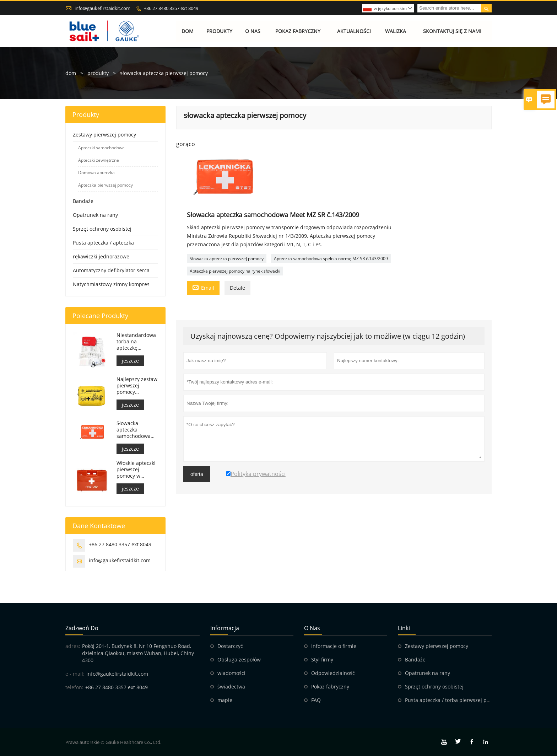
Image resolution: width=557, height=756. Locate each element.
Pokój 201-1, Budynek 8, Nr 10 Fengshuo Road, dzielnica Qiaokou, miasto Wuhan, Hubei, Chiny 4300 (138, 653)
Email (203, 287)
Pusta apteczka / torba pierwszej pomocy (453, 700)
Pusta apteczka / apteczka (103, 243)
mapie (225, 700)
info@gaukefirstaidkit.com (102, 8)
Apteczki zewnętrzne (99, 160)
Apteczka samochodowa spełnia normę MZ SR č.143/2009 (331, 259)
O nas (253, 31)
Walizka (396, 31)
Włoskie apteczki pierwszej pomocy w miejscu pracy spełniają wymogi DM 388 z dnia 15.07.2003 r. (137, 470)
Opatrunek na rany (95, 215)
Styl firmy (322, 660)
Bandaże (83, 201)
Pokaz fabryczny (298, 31)
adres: (73, 646)
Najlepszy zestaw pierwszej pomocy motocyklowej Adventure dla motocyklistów (137, 386)
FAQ (316, 700)
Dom (188, 31)
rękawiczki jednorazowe (101, 256)
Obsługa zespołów (239, 660)
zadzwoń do (82, 628)
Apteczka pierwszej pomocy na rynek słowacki (235, 271)
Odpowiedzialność (333, 673)
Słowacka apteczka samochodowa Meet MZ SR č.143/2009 (134, 430)
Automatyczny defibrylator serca (111, 270)
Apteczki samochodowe (101, 148)
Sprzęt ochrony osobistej (102, 229)
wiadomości (231, 673)
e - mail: (75, 674)
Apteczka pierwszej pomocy (106, 185)
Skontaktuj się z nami (452, 31)
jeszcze (130, 361)
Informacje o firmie (334, 646)
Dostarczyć (230, 646)
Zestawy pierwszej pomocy (104, 135)
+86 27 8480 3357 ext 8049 (171, 8)
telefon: (74, 687)
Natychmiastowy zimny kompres (111, 284)
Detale (237, 288)
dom (71, 73)
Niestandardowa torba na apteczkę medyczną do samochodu (136, 342)
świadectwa (231, 687)
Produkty (219, 31)
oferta (197, 474)
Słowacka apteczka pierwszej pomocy (227, 259)
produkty (98, 73)
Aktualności (354, 31)
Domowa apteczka (96, 173)
